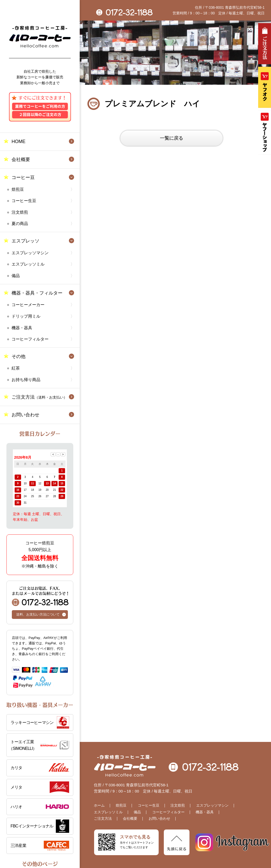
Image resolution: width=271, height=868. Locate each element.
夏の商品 (20, 224)
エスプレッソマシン (30, 253)
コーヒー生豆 (24, 201)
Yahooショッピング (265, 133)
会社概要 (21, 159)
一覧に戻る (171, 138)
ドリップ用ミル (26, 316)
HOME (19, 141)
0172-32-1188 (40, 596)
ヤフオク (265, 87)
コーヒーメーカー (28, 305)
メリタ (16, 787)
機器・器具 (22, 328)
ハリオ (16, 807)
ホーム (99, 805)
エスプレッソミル (28, 264)
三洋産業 (18, 846)
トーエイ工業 (39, 746)
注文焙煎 (20, 212)
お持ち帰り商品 (26, 380)
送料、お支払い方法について (38, 614)
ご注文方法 (39, 397)
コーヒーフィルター (30, 339)
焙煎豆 (18, 189)
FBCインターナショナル (32, 826)
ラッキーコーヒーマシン (32, 723)
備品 (16, 276)
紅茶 (16, 368)
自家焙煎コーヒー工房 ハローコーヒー (40, 37)
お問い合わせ (25, 415)
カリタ (16, 768)
